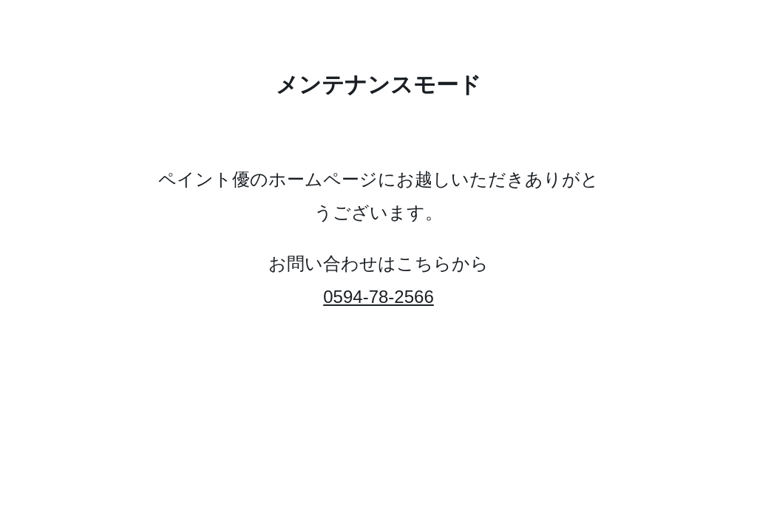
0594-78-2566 (378, 297)
